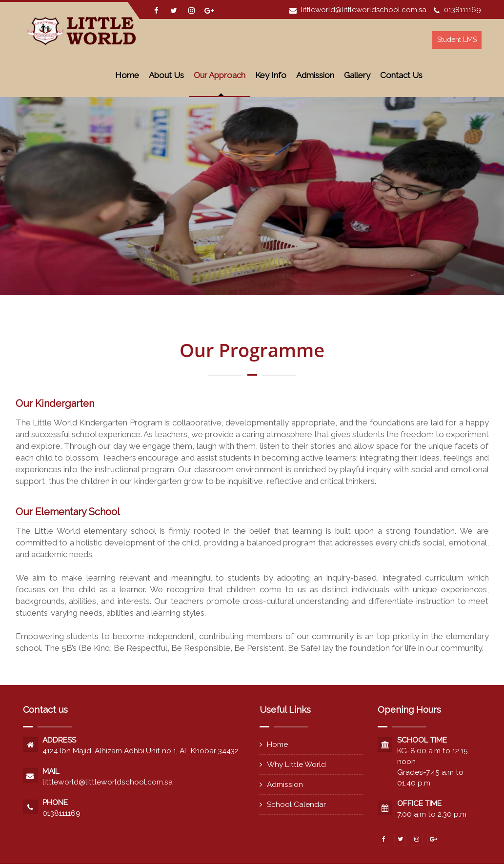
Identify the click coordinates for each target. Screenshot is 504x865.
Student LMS (456, 40)
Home (127, 75)
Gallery (357, 75)
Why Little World (296, 764)
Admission (315, 75)
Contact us (45, 710)
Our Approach (220, 75)
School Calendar (296, 804)
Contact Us (401, 75)
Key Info (271, 75)
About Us (166, 75)
